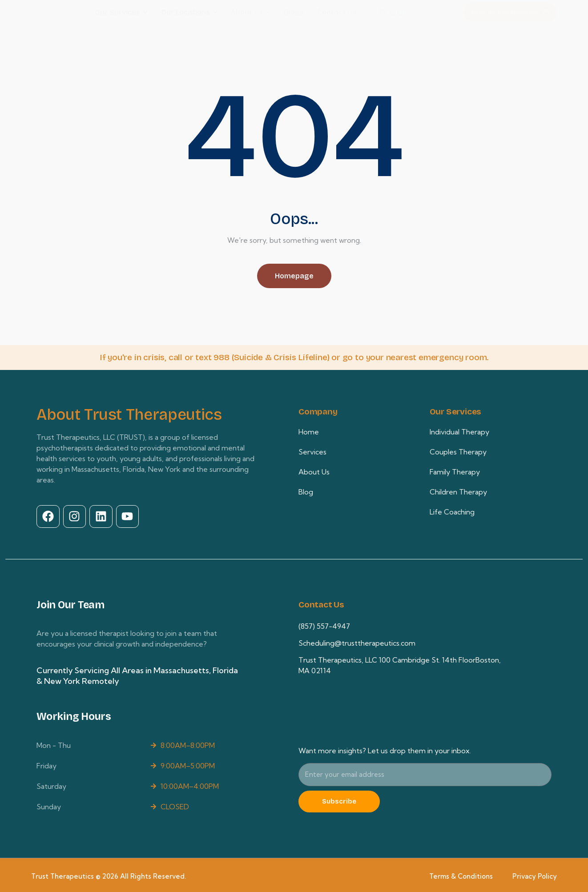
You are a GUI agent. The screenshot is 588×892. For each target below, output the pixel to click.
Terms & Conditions (461, 874)
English (401, 12)
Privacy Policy (535, 874)
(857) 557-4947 (324, 624)
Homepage (294, 276)
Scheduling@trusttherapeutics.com (357, 641)
